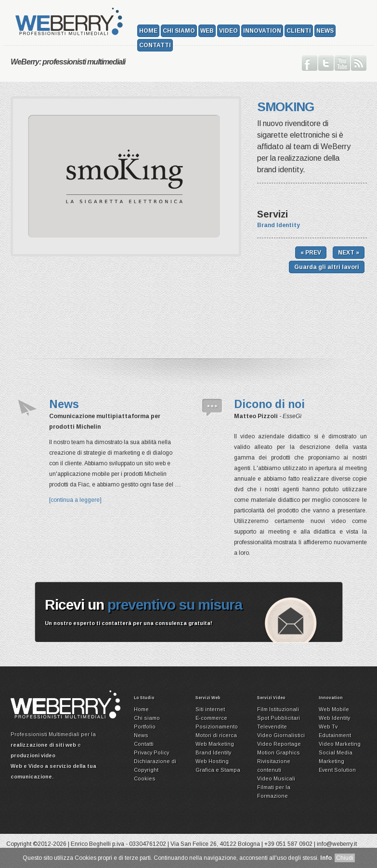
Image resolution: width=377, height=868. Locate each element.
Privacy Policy (151, 753)
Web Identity (334, 718)
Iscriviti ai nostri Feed (359, 63)
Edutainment (335, 735)
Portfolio (145, 727)
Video (228, 31)
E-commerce (211, 718)
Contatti (155, 45)
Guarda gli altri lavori (327, 267)
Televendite (272, 727)
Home (148, 31)
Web (207, 31)
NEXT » (349, 253)
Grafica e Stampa (218, 770)
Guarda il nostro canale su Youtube (342, 63)
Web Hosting (212, 761)
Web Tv (328, 727)
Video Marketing (340, 744)
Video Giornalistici (281, 735)
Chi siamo (179, 31)
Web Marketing (215, 744)
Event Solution (337, 770)
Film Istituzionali (278, 709)
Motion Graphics (279, 753)
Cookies (145, 779)
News (325, 31)
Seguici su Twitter (326, 63)
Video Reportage (279, 744)
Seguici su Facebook (310, 63)
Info (326, 858)
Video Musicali (276, 779)
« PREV (311, 253)
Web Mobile (334, 709)
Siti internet (210, 709)
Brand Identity (279, 225)
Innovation (262, 31)
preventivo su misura (175, 605)
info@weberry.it (337, 844)
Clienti (299, 31)
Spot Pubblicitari (279, 718)
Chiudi (345, 858)
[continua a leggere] (75, 500)
